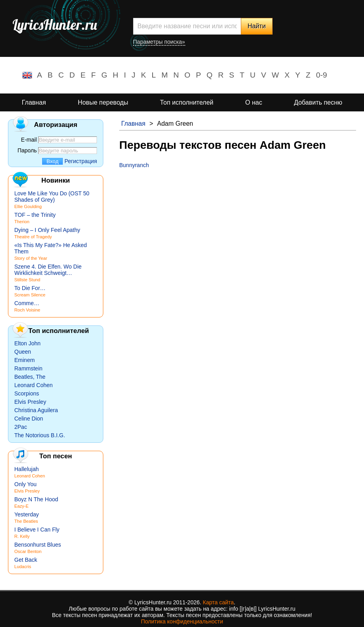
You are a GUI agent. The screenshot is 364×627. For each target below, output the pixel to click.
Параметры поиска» (159, 42)
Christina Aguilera (36, 410)
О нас (254, 102)
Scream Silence (30, 295)
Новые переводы (103, 102)
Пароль (27, 150)
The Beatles (26, 521)
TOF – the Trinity (35, 215)
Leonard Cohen (34, 385)
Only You (25, 484)
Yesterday (27, 514)
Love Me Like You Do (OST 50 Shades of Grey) (52, 197)
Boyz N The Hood (36, 499)
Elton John (27, 343)
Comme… (27, 303)
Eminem (24, 360)
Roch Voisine (27, 310)
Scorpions (27, 393)
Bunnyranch (134, 165)
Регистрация (81, 161)
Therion (22, 222)
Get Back (26, 560)
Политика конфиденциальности (182, 621)
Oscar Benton (28, 551)
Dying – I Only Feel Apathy (47, 230)
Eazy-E (21, 506)
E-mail (29, 140)
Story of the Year (31, 258)
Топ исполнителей (187, 102)
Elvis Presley (30, 402)
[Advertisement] (238, 228)
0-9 (321, 75)
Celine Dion (29, 419)
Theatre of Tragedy (33, 237)
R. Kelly (22, 536)
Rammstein (28, 368)
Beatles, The (30, 377)
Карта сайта (218, 602)
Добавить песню (318, 102)
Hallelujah (26, 469)
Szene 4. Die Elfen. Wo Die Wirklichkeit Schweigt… (48, 270)
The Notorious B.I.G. (40, 435)
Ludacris (23, 567)
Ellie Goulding (28, 206)
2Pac (21, 427)
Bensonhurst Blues (38, 545)
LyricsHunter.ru (55, 25)
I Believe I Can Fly (37, 530)
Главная (34, 102)
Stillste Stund (27, 280)
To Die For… (30, 288)
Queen (23, 352)
